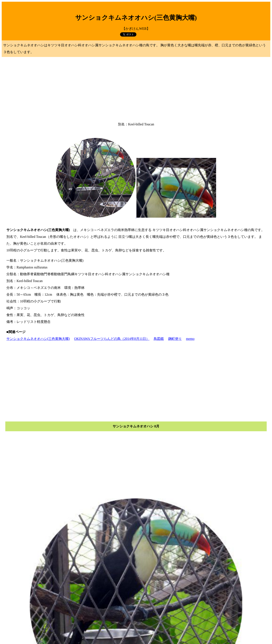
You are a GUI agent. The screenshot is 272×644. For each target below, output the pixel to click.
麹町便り (175, 339)
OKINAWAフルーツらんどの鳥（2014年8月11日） (112, 339)
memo (190, 339)
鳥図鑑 (159, 339)
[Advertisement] (136, 88)
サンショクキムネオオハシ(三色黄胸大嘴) (38, 339)
